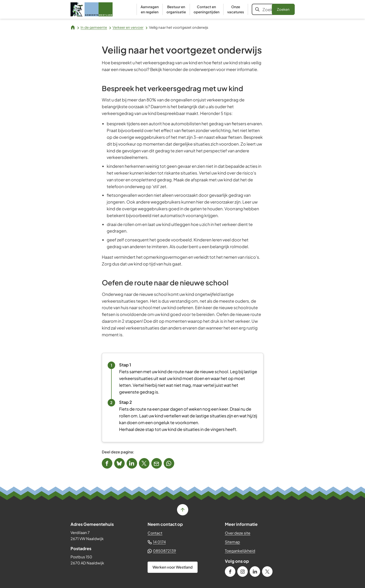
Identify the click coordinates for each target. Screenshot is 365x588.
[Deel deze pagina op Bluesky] (119, 463)
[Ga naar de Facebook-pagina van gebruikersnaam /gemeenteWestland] (230, 572)
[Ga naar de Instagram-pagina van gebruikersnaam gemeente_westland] (243, 572)
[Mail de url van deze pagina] (157, 463)
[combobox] (273, 9)
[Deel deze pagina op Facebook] (107, 463)
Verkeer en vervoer (128, 27)
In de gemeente (94, 27)
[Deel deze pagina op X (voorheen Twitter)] (144, 463)
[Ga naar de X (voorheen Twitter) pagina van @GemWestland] (267, 572)
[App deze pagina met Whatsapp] (169, 463)
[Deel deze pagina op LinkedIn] (132, 463)
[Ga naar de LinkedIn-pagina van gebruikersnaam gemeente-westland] (255, 572)
